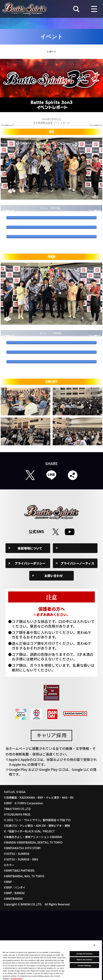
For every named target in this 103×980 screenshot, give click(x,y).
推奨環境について (30, 617)
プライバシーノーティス (77, 633)
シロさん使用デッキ (51, 265)
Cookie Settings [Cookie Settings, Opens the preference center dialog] (84, 966)
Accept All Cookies (84, 954)
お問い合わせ (54, 645)
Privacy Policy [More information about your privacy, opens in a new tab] (17, 979)
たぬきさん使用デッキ (51, 404)
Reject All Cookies (84, 960)
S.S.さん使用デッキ (51, 223)
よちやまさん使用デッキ (51, 244)
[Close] (94, 945)
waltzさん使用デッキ (51, 425)
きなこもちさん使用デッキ (51, 383)
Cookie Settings (77, 617)
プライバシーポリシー (30, 633)
